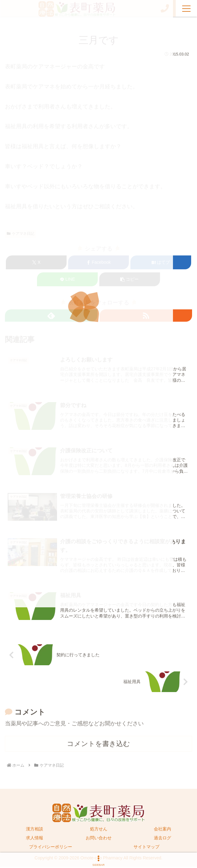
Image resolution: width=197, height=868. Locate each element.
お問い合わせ (99, 839)
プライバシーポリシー (51, 848)
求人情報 (35, 839)
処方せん (99, 830)
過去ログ (162, 839)
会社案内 (162, 830)
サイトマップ (146, 848)
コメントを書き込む (98, 745)
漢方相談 (35, 830)
